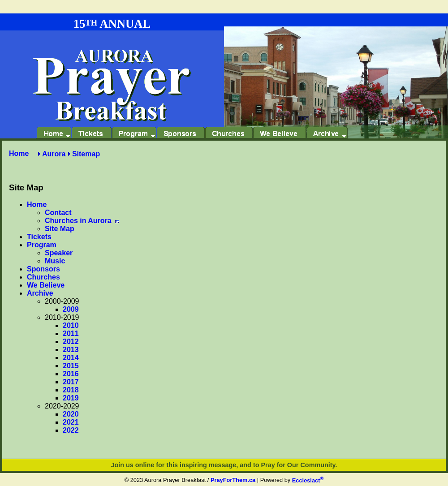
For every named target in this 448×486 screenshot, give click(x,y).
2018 (71, 390)
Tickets (39, 237)
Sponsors (43, 269)
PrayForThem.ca (233, 480)
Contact (58, 213)
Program (42, 245)
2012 (71, 342)
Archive (40, 293)
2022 (71, 430)
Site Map (60, 229)
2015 (71, 366)
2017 (71, 382)
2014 (71, 358)
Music (55, 261)
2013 (71, 350)
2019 (71, 398)
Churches (43, 277)
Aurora (54, 154)
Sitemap (86, 154)
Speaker (59, 253)
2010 (71, 325)
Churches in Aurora (82, 221)
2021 (71, 422)
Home (19, 153)
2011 (71, 333)
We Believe (46, 285)
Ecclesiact (308, 480)
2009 (71, 309)
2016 (71, 374)
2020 (71, 414)
